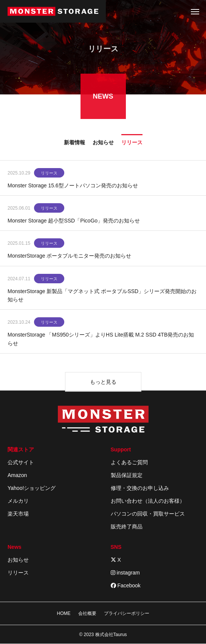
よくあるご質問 (129, 462)
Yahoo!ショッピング (32, 488)
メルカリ (18, 501)
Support (121, 449)
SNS (116, 547)
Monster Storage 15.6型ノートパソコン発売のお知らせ (73, 186)
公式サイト (21, 462)
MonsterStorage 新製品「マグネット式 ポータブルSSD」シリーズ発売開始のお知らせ (102, 296)
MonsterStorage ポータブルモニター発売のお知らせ (70, 256)
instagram (125, 573)
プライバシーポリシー (127, 613)
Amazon (17, 475)
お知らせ (18, 560)
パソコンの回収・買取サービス (148, 514)
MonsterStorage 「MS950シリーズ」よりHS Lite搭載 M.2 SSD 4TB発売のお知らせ (101, 340)
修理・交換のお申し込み (140, 488)
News (15, 547)
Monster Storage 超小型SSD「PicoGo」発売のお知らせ (74, 221)
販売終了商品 (127, 527)
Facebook (126, 585)
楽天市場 (18, 514)
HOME (64, 613)
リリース (49, 174)
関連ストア (21, 449)
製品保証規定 (127, 475)
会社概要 (87, 613)
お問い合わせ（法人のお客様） (148, 501)
